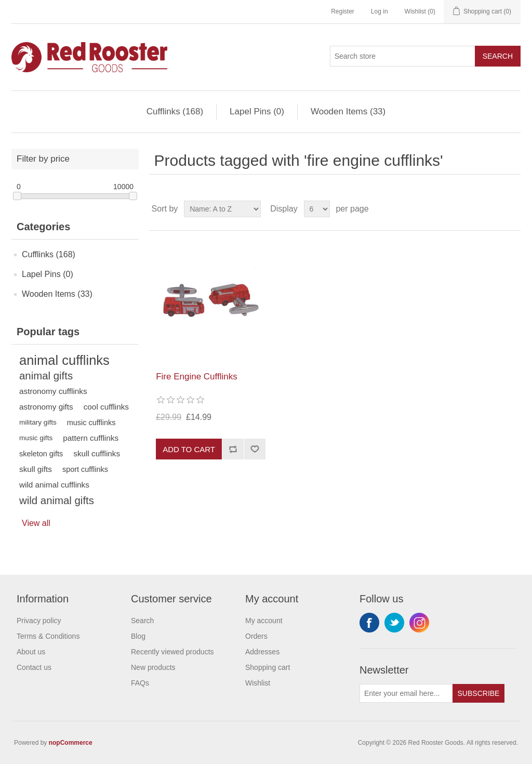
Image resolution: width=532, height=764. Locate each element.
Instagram (419, 623)
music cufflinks (91, 423)
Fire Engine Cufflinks (197, 377)
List (512, 209)
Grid (493, 209)
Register (343, 11)
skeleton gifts (41, 454)
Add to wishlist (255, 449)
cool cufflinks (106, 407)
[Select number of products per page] (317, 209)
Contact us (34, 667)
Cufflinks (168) (175, 111)
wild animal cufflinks (54, 485)
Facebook (369, 623)
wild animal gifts (57, 500)
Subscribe (479, 693)
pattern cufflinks (91, 438)
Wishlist (258, 683)
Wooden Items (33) (348, 111)
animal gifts (46, 376)
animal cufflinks (64, 360)
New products (153, 667)
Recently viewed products (172, 652)
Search (498, 56)
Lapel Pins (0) (257, 111)
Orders (256, 636)
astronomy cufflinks (53, 391)
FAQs (140, 683)
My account (264, 621)
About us (31, 652)
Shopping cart (268, 667)
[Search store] (403, 56)
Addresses (262, 652)
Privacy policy (39, 621)
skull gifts (36, 469)
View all (36, 523)
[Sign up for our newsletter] (406, 693)
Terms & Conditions (48, 636)
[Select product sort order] (222, 209)
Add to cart (189, 449)
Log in (380, 11)
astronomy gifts (46, 407)
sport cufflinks (85, 469)
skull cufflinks (97, 453)
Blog (138, 636)
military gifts (38, 422)
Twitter (394, 623)
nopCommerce (71, 743)
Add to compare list (233, 449)
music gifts (36, 438)
